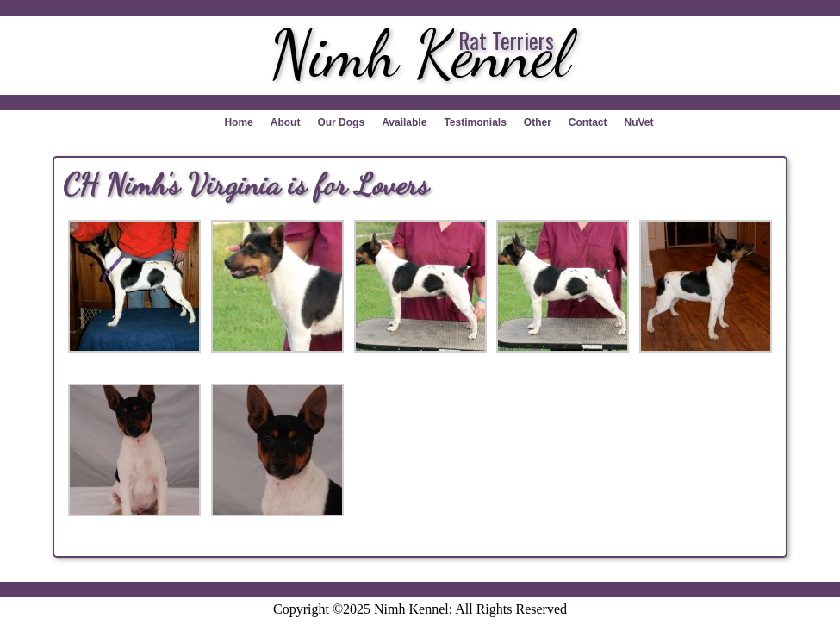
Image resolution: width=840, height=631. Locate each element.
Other (538, 122)
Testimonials (475, 122)
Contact (588, 122)
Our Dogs (341, 122)
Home (238, 122)
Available (404, 122)
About (286, 122)
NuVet (639, 122)
